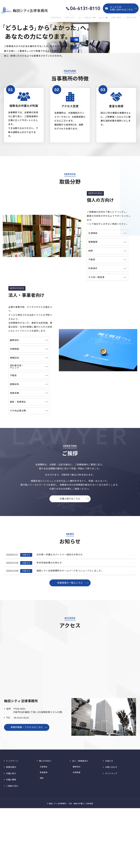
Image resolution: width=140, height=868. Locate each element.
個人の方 (104, 18)
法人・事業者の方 (86, 18)
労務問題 (76, 839)
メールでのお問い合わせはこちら (121, 8)
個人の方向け (45, 832)
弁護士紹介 (71, 18)
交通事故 (43, 835)
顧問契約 (76, 835)
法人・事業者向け (80, 832)
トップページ (12, 832)
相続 (41, 842)
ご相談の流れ (131, 18)
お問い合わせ (111, 835)
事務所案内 (58, 18)
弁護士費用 (118, 18)
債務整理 (43, 839)
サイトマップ (111, 839)
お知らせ (109, 832)
